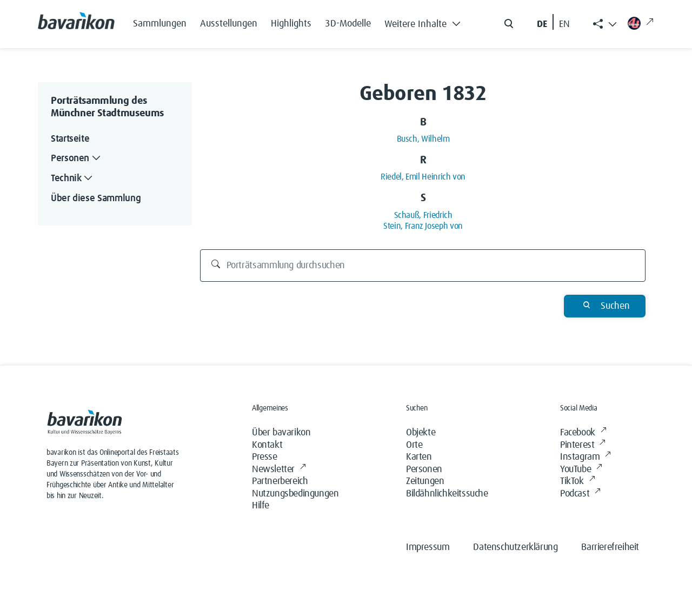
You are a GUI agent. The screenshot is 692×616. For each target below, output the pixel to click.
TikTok (577, 482)
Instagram (585, 457)
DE (542, 24)
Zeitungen (425, 481)
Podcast (580, 494)
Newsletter (279, 470)
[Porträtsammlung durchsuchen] (423, 266)
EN (564, 24)
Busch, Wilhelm (423, 139)
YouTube (581, 470)
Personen (424, 469)
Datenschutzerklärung (515, 547)
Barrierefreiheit (610, 547)
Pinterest (583, 445)
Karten (419, 457)
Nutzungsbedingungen (295, 494)
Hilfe (261, 506)
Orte (414, 445)
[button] (425, 22)
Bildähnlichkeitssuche (447, 494)
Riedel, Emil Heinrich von (423, 177)
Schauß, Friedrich (423, 215)
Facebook (583, 433)
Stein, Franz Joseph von (423, 226)
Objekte (421, 433)
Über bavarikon (281, 433)
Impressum (428, 547)
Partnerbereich (280, 481)
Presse (265, 457)
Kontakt (267, 445)
